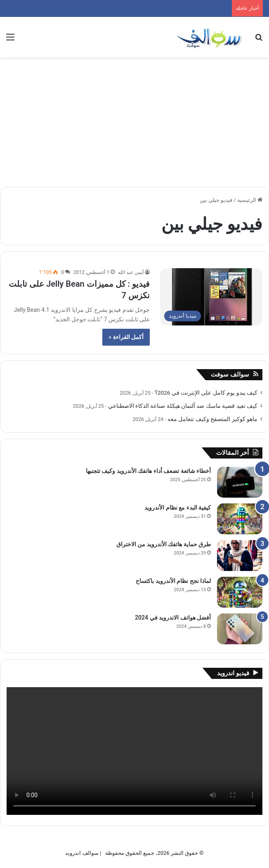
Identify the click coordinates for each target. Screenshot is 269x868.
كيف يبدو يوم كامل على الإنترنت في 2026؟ (206, 393)
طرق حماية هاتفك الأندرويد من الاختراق (164, 544)
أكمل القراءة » (126, 337)
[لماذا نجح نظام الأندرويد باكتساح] (240, 592)
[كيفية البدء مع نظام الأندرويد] (240, 519)
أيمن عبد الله (131, 272)
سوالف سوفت (230, 374)
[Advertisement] (134, 119)
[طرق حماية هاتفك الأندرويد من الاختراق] (240, 556)
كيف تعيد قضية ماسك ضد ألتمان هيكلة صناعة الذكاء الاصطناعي (183, 406)
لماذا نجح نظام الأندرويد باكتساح (173, 581)
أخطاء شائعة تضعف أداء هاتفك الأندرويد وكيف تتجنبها (148, 471)
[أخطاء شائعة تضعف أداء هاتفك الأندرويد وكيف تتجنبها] (240, 482)
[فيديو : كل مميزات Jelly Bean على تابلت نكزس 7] (211, 297)
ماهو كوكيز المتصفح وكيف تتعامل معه (212, 419)
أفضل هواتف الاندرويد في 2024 (173, 618)
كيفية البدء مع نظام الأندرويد (178, 508)
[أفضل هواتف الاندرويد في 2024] (240, 629)
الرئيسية (250, 200)
